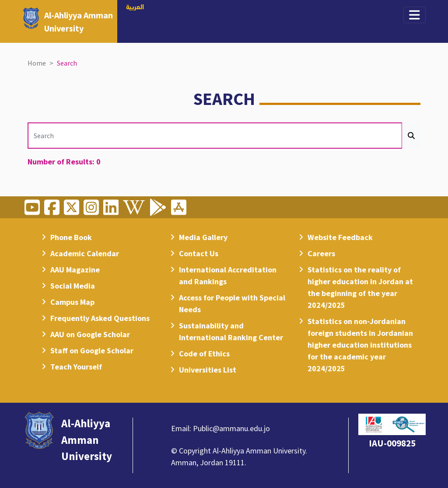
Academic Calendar (85, 253)
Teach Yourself (76, 367)
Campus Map (72, 302)
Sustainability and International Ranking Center (231, 331)
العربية (135, 7)
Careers (321, 253)
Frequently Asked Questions (100, 318)
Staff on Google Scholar (92, 350)
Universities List (208, 370)
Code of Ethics (204, 354)
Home (37, 63)
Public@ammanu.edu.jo (231, 428)
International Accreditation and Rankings (228, 275)
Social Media (73, 286)
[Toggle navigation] (415, 15)
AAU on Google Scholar (90, 334)
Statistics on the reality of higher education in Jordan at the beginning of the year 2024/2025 (360, 287)
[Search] (215, 136)
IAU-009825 (392, 443)
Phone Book (71, 237)
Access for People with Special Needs (232, 303)
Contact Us (199, 253)
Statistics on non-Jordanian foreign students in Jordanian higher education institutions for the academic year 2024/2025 (360, 345)
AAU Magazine (75, 270)
